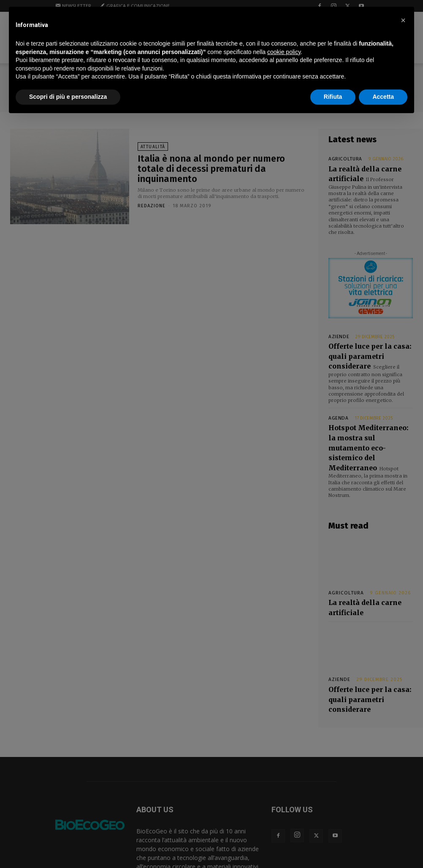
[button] (403, 20)
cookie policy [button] (284, 52)
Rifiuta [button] (333, 97)
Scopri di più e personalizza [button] (68, 97)
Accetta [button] (383, 97)
